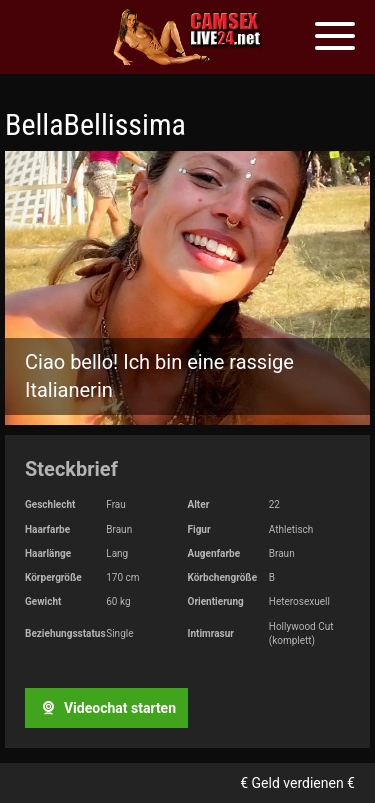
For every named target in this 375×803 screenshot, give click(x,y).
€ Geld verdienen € (297, 783)
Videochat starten (106, 708)
